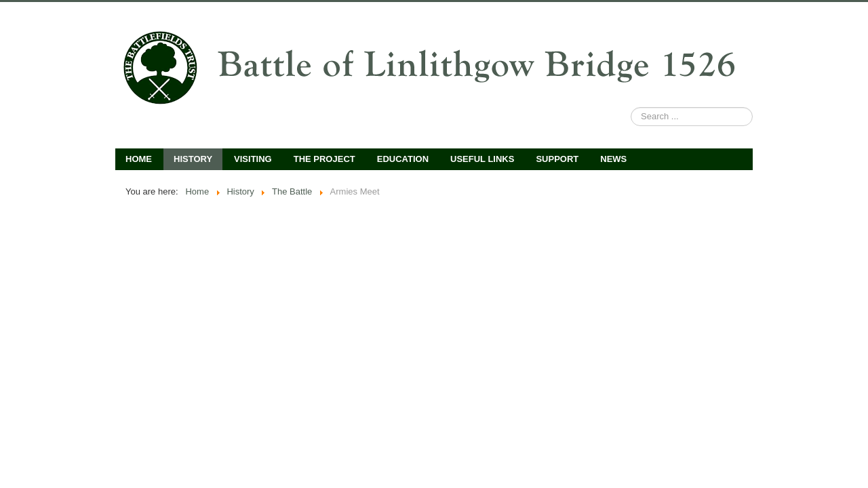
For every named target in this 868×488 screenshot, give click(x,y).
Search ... (631, 107)
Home (139, 159)
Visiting (253, 159)
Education (403, 159)
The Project (324, 159)
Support (557, 159)
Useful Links (482, 159)
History (193, 159)
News (613, 159)
